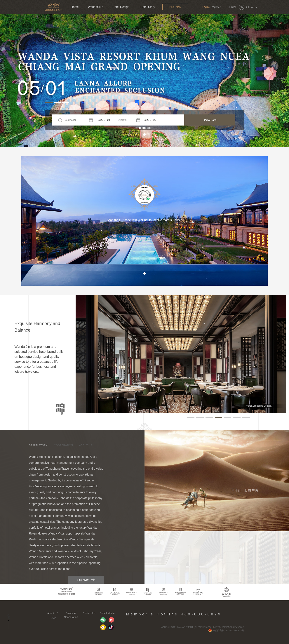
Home (75, 7)
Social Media (107, 613)
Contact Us (89, 613)
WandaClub (96, 7)
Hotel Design (121, 7)
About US (53, 613)
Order (233, 7)
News (53, 618)
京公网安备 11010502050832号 (226, 631)
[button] (49, 102)
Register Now (216, 10)
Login (206, 7)
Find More (83, 580)
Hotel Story (148, 7)
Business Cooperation (71, 615)
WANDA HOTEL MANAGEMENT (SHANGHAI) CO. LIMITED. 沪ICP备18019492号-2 (202, 627)
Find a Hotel (209, 120)
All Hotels (251, 7)
